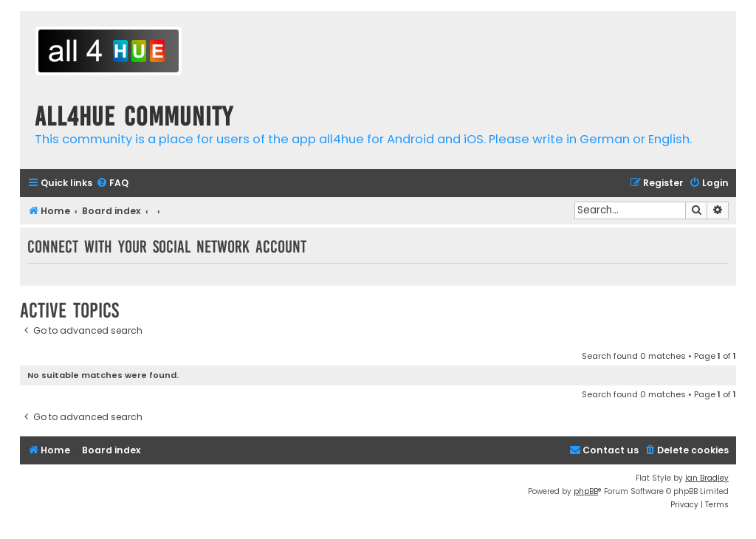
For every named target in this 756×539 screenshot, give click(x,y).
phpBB (586, 491)
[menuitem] (112, 183)
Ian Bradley (707, 478)
